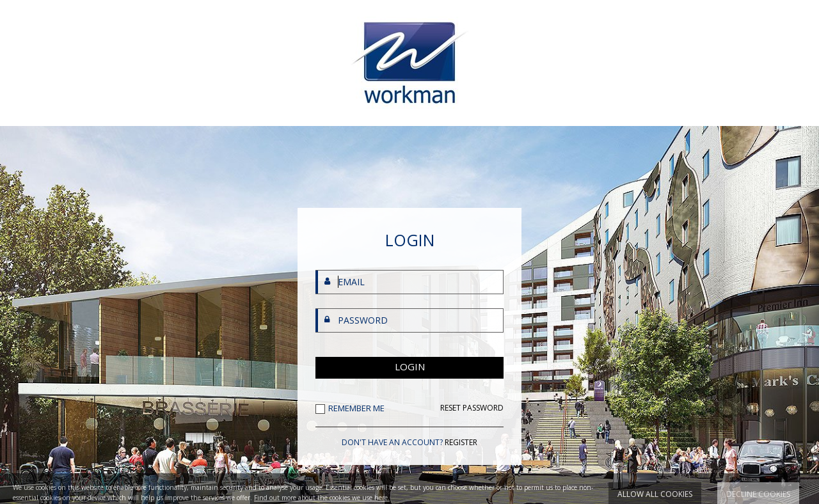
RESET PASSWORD (472, 408)
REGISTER (461, 442)
